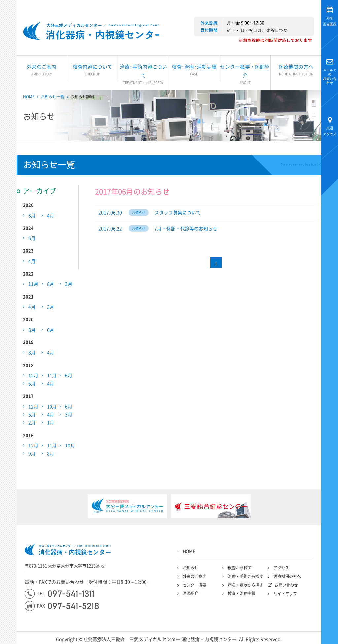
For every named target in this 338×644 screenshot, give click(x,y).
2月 (32, 424)
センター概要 (194, 586)
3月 (69, 285)
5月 (32, 385)
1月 (51, 424)
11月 (33, 285)
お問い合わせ (330, 76)
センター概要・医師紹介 (245, 75)
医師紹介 (190, 595)
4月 (51, 216)
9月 (32, 455)
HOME (29, 98)
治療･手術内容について (143, 75)
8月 (51, 285)
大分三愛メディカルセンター (8, 87)
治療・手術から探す (246, 578)
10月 (52, 408)
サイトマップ (285, 595)
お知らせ (190, 569)
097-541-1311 (59, 595)
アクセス (330, 131)
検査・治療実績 (242, 595)
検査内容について (93, 71)
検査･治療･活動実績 (194, 71)
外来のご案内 (42, 71)
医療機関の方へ (296, 71)
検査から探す (240, 569)
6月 (32, 216)
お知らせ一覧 (52, 98)
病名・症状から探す (246, 586)
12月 (33, 376)
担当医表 (330, 21)
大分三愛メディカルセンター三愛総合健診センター (93, 32)
